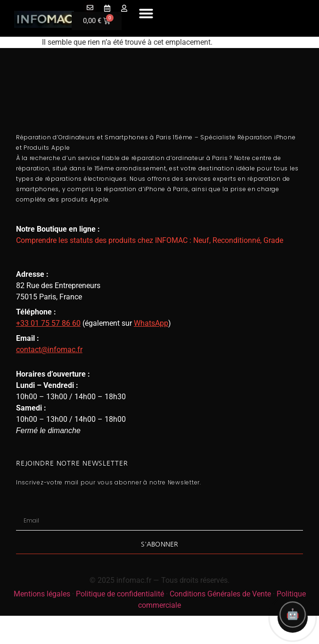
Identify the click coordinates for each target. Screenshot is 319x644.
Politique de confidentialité (120, 594)
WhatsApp (151, 323)
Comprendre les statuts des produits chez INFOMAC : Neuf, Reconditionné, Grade (150, 240)
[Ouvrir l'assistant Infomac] (293, 618)
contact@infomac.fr (49, 350)
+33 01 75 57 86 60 (48, 323)
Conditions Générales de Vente (220, 594)
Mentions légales (42, 594)
